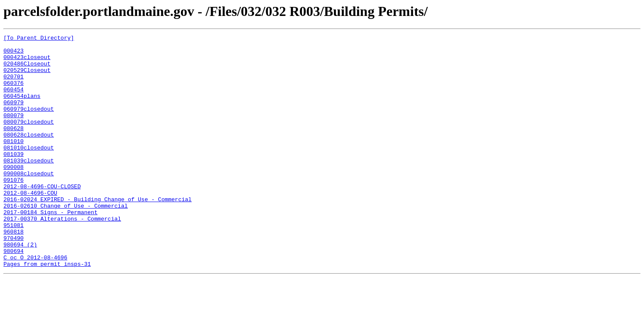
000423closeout (27, 62)
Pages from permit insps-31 (47, 310)
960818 (14, 271)
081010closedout (29, 171)
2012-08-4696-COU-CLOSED (42, 217)
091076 (14, 209)
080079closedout (29, 140)
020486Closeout (27, 70)
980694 (14, 295)
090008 (14, 194)
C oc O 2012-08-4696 (35, 302)
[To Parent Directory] (39, 39)
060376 (14, 93)
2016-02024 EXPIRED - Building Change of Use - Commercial (98, 233)
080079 (14, 132)
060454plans (22, 109)
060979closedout (29, 124)
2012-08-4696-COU (30, 225)
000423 (14, 54)
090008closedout (29, 202)
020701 (14, 85)
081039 (14, 178)
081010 (14, 163)
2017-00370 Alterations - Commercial (62, 256)
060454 (14, 101)
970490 (14, 279)
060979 (14, 116)
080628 (14, 147)
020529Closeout (27, 78)
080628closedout (29, 155)
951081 (14, 264)
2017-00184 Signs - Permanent (50, 248)
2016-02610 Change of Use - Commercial (66, 240)
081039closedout (29, 186)
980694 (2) (20, 287)
